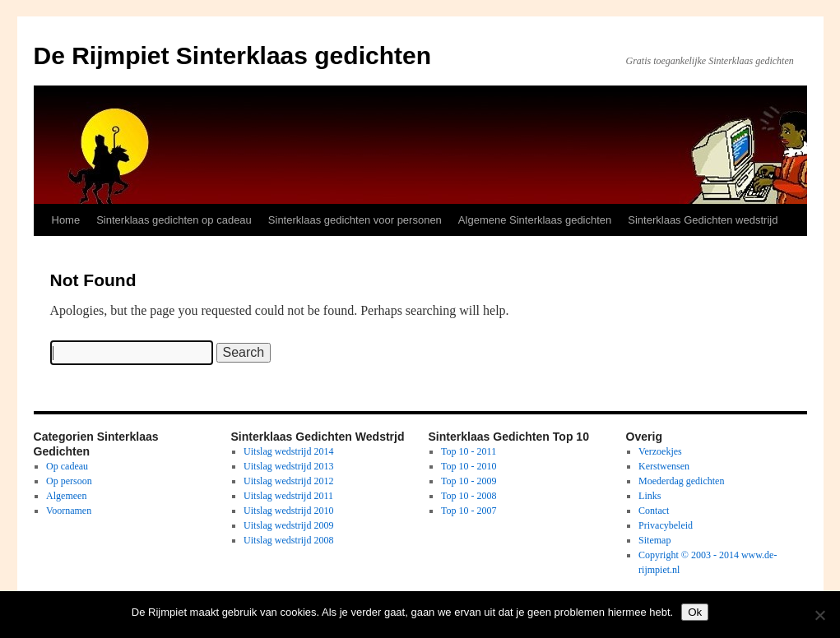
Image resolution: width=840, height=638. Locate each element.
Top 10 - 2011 (469, 451)
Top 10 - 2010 (469, 466)
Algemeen (66, 496)
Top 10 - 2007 (469, 511)
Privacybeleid (666, 525)
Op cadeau (67, 466)
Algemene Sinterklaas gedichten (535, 220)
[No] (819, 615)
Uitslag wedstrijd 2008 (288, 540)
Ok (695, 612)
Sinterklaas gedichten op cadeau (174, 220)
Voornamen (69, 511)
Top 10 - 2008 (469, 496)
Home (66, 220)
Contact (654, 511)
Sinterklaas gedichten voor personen (355, 220)
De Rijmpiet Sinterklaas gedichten (232, 55)
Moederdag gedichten (681, 481)
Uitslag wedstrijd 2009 (288, 525)
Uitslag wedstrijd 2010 (288, 511)
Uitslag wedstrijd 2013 (288, 466)
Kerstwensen (664, 466)
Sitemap (654, 540)
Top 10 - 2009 (469, 481)
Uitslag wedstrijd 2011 (288, 496)
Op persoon (69, 481)
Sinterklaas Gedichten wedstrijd (703, 220)
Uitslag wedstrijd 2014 (288, 451)
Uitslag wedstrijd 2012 (288, 481)
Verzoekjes (660, 451)
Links (650, 496)
